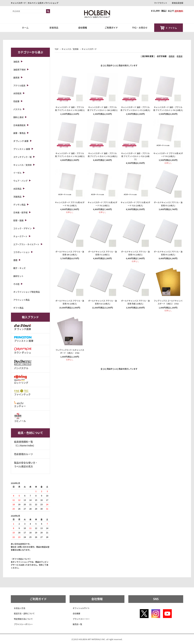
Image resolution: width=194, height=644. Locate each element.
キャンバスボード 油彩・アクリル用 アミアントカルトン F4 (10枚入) (168, 109)
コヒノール (20, 418)
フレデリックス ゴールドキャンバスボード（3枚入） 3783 (168, 302)
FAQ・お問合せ (140, 28)
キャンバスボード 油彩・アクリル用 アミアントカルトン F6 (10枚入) (70, 155)
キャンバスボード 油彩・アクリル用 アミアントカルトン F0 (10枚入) (70, 109)
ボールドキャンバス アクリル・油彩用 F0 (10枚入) (168, 204)
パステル (17, 109)
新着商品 (54, 28)
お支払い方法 (20, 608)
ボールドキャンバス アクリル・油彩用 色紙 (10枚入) (135, 302)
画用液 (16, 77)
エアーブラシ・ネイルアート (26, 244)
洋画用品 (17, 197)
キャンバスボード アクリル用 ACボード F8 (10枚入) (102, 204)
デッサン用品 (19, 205)
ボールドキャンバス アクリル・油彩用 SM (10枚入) (70, 253)
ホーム (25, 28)
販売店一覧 (77, 624)
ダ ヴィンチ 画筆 (21, 141)
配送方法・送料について (24, 614)
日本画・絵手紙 (20, 212)
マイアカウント (161, 3)
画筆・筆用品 (19, 133)
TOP (57, 49)
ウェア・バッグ (20, 181)
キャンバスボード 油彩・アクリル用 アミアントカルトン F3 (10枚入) (135, 109)
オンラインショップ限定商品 (27, 292)
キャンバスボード (89, 49)
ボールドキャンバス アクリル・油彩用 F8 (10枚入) (70, 302)
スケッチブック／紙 (22, 157)
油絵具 (16, 62)
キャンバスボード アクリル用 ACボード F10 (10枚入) (135, 204)
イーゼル (17, 173)
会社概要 (76, 614)
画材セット (18, 276)
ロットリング (21, 380)
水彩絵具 (17, 93)
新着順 (180, 56)
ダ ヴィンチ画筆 (23, 327)
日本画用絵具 (19, 125)
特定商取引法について (23, 619)
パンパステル (23, 365)
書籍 (15, 260)
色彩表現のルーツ (24, 454)
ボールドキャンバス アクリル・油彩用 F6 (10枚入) (168, 253)
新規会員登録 (178, 3)
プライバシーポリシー (23, 624)
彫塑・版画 (18, 220)
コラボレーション (21, 252)
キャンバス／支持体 (70, 49)
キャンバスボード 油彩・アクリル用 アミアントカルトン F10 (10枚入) (135, 156)
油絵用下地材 (19, 69)
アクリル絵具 (19, 85)
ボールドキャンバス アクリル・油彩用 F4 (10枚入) (135, 253)
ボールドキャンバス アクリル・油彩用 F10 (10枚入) (102, 302)
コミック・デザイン (22, 228)
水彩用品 (17, 189)
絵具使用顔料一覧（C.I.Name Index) (24, 444)
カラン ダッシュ (23, 351)
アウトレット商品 (21, 300)
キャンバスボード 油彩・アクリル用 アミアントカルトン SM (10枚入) (102, 109)
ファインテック (22, 393)
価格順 (172, 56)
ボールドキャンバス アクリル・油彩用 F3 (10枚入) (102, 253)
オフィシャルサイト (81, 608)
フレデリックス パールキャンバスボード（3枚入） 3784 (70, 351)
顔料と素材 (18, 117)
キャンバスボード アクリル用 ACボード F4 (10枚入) (168, 155)
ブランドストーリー (81, 619)
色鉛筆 (16, 101)
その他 (16, 284)
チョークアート (20, 236)
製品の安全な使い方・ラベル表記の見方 (26, 465)
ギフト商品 (18, 308)
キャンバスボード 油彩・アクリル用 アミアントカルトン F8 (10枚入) (103, 155)
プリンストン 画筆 (22, 149)
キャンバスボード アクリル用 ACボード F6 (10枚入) (70, 204)
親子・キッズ (19, 268)
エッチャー (20, 404)
